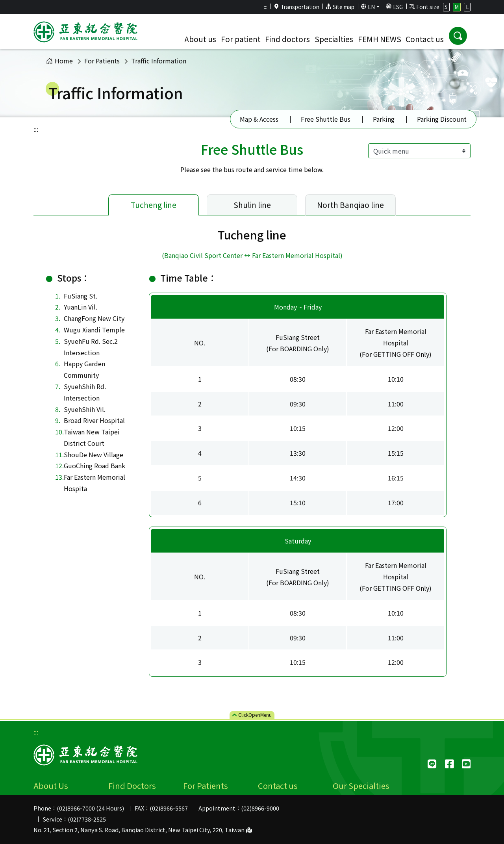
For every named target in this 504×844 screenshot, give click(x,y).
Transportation (296, 7)
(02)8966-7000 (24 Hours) (90, 808)
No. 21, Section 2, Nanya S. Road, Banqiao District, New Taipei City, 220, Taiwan (143, 830)
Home (59, 61)
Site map (340, 7)
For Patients (102, 61)
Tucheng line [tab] (154, 205)
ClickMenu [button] (252, 715)
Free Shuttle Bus (326, 119)
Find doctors (287, 39)
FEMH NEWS (380, 39)
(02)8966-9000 (260, 808)
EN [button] (368, 7)
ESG (394, 7)
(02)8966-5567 (169, 808)
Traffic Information (159, 61)
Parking (384, 119)
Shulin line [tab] (252, 205)
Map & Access (259, 119)
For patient (241, 39)
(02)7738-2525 (87, 819)
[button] (458, 36)
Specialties (334, 39)
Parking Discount (442, 119)
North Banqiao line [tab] (350, 205)
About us (200, 39)
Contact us (425, 39)
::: (266, 7)
